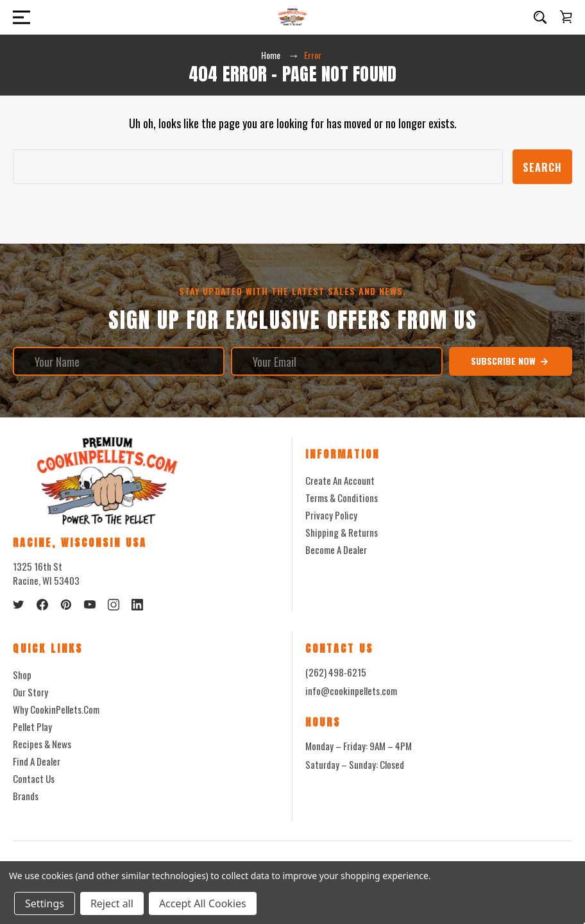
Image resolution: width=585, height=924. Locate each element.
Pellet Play (32, 727)
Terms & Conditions (342, 498)
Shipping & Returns (342, 532)
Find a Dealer (37, 761)
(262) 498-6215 (336, 672)
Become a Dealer (336, 550)
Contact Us (34, 778)
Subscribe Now (510, 361)
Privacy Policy (331, 515)
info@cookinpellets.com (351, 691)
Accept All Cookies (203, 903)
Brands (26, 796)
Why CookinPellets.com (56, 709)
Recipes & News (42, 744)
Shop (22, 675)
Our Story (30, 692)
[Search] (540, 17)
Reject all (112, 903)
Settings (45, 903)
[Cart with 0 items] (566, 17)
